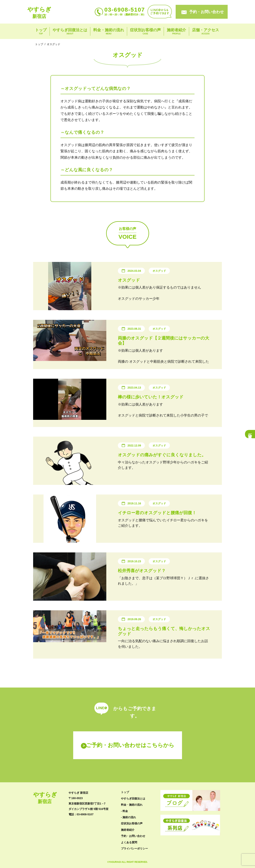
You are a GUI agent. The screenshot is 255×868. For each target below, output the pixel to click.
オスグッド (129, 280)
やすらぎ (39, 12)
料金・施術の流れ (109, 32)
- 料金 (125, 811)
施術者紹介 (176, 32)
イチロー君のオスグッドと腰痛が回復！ (157, 513)
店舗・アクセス (206, 32)
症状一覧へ (250, 434)
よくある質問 (129, 842)
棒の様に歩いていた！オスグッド (151, 397)
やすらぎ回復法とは (70, 32)
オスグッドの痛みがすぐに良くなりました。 (162, 455)
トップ (41, 32)
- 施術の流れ (129, 817)
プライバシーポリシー (134, 849)
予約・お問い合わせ (206, 12)
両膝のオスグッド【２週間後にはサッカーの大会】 (164, 341)
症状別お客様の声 (145, 32)
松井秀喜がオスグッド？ (142, 571)
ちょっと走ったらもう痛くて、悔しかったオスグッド (164, 631)
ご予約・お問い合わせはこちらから (130, 745)
